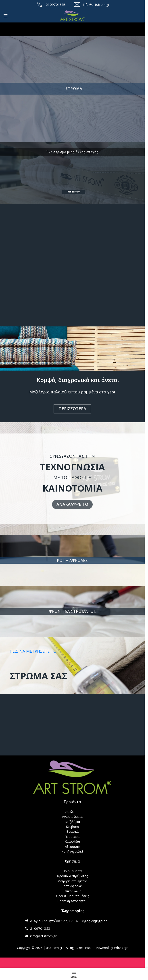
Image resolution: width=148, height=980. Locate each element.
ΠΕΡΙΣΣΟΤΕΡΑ (74, 192)
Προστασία (72, 837)
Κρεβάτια (72, 827)
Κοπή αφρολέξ (72, 886)
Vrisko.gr (121, 948)
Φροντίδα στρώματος (72, 876)
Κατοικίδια (72, 841)
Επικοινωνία (72, 891)
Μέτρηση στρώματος (72, 881)
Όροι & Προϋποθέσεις (72, 896)
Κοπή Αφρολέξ (72, 851)
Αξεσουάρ (72, 847)
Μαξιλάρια (72, 822)
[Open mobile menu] (6, 16)
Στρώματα (72, 812)
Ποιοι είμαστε (72, 871)
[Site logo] (72, 16)
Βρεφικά (72, 831)
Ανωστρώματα (72, 817)
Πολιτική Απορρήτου (72, 901)
